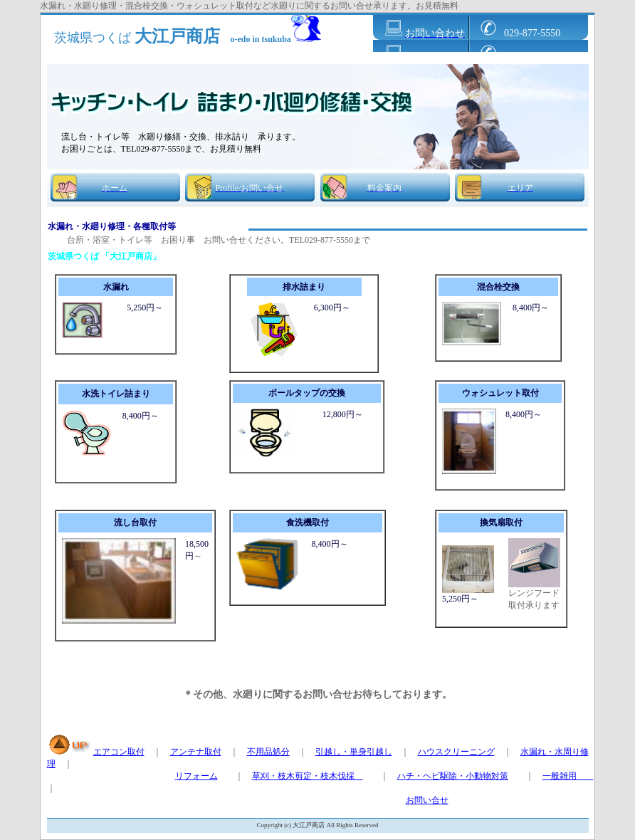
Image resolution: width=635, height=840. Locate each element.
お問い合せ (427, 800)
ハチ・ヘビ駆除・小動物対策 (453, 776)
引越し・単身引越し (354, 752)
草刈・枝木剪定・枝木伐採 (308, 776)
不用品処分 (268, 752)
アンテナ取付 (196, 752)
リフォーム (196, 776)
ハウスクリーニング (456, 752)
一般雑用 (568, 776)
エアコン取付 (119, 752)
